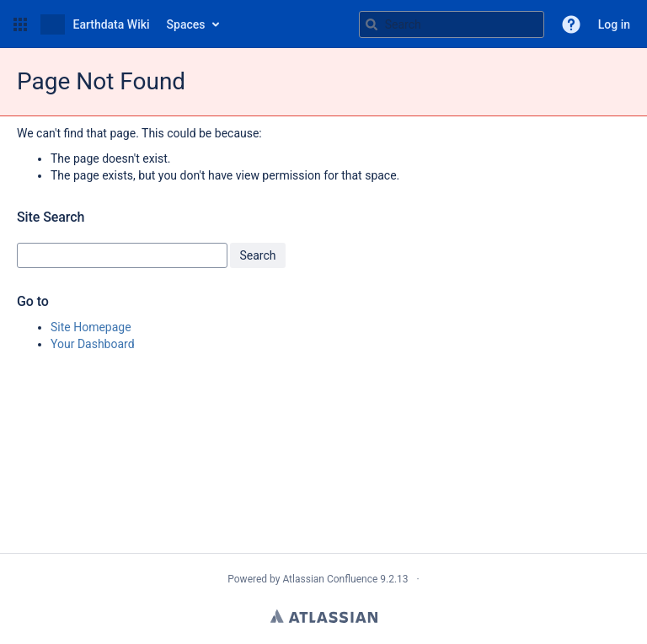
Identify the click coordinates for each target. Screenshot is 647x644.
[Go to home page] (95, 24)
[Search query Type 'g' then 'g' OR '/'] (452, 24)
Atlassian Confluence (330, 579)
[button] (20, 24)
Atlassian (324, 616)
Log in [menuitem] (614, 24)
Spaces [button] (186, 24)
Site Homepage (91, 327)
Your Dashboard (93, 344)
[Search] (372, 24)
